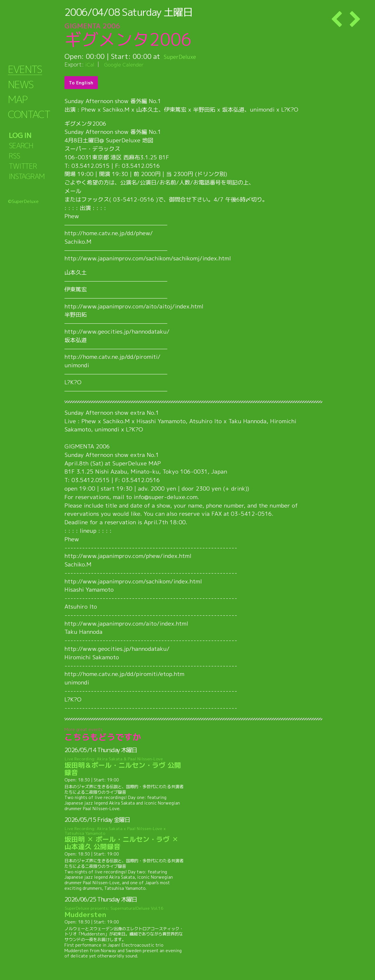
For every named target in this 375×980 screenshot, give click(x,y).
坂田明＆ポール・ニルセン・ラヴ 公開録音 (125, 767)
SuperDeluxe (184, 56)
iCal (90, 64)
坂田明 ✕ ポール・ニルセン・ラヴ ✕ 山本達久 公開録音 (125, 839)
